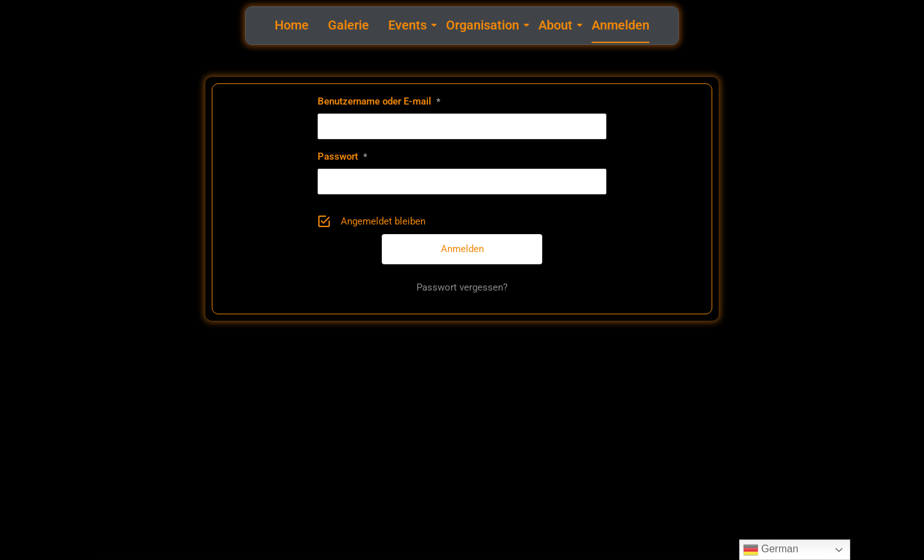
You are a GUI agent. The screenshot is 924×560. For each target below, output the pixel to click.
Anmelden (620, 25)
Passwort (342, 157)
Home (292, 25)
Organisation (484, 25)
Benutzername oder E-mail (379, 101)
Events (409, 25)
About (557, 25)
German (771, 550)
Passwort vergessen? (462, 287)
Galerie (348, 25)
